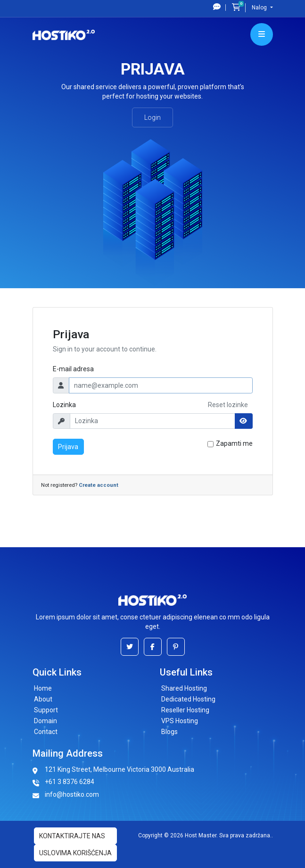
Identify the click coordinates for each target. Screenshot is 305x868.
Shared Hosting (184, 688)
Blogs (169, 732)
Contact (46, 732)
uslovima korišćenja (75, 853)
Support (46, 710)
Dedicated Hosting (188, 699)
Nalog (260, 8)
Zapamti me (234, 443)
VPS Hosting (180, 721)
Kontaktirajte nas (72, 836)
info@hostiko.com (72, 794)
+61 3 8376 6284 (70, 782)
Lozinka (64, 405)
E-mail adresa (73, 369)
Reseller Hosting (185, 710)
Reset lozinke (228, 405)
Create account (99, 485)
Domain (45, 721)
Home (43, 688)
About (43, 699)
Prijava (68, 447)
